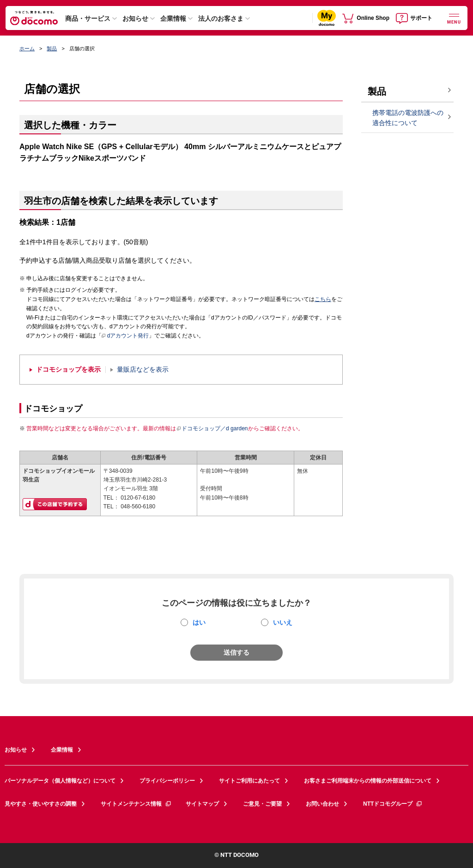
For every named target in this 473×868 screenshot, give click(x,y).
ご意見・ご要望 (262, 804)
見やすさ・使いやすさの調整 (41, 804)
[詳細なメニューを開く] (454, 18)
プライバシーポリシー (167, 781)
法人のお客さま (221, 18)
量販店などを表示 (143, 370)
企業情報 (173, 18)
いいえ (283, 622)
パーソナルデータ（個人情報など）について (60, 781)
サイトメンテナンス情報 (136, 804)
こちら (323, 299)
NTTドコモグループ (393, 804)
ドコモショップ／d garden (212, 428)
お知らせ (135, 18)
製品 (52, 48)
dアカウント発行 (125, 336)
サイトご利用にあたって (249, 781)
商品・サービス (88, 18)
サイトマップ (202, 804)
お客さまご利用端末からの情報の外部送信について (368, 781)
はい (199, 622)
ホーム (27, 48)
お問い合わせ (322, 804)
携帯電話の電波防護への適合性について (408, 118)
